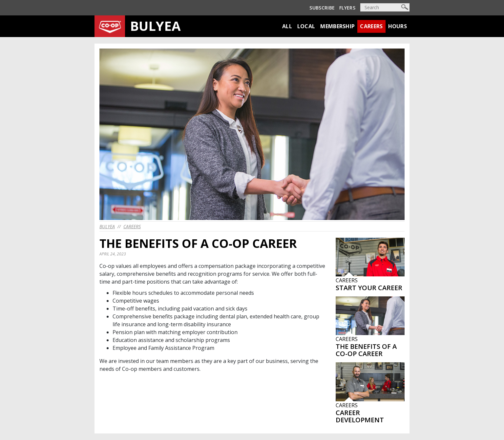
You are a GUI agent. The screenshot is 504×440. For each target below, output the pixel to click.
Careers (371, 26)
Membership (337, 26)
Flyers (347, 8)
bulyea (107, 226)
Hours (398, 26)
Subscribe (322, 8)
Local (306, 26)
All (287, 26)
